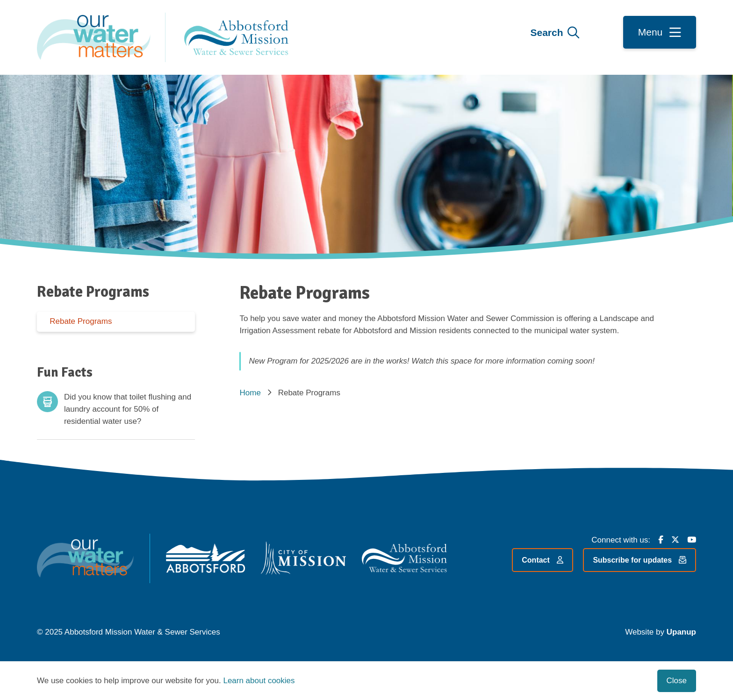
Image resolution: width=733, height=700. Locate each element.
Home (250, 393)
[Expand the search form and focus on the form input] (555, 33)
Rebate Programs (81, 321)
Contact (542, 560)
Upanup (681, 632)
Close (677, 681)
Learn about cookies (259, 681)
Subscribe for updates (640, 560)
